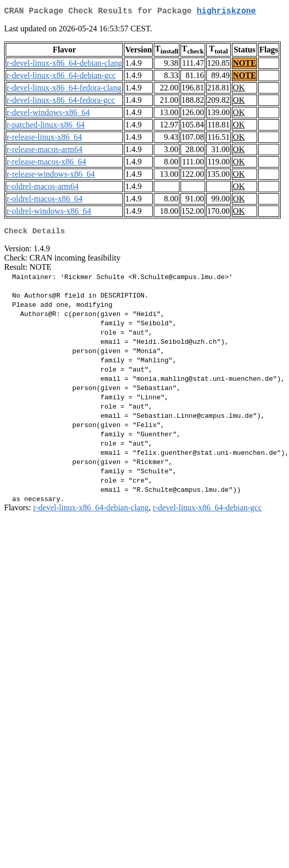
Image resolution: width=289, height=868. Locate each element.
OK (239, 90)
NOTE (245, 65)
